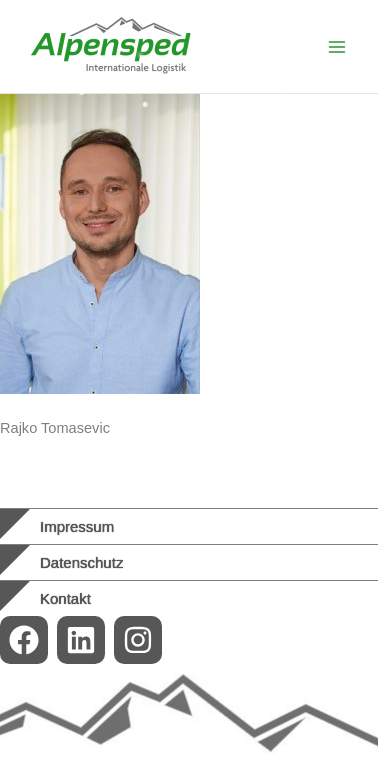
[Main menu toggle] (337, 47)
